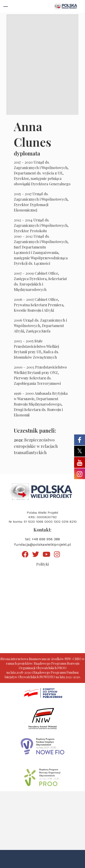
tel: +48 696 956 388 (42, 539)
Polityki (42, 564)
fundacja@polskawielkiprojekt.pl (43, 544)
